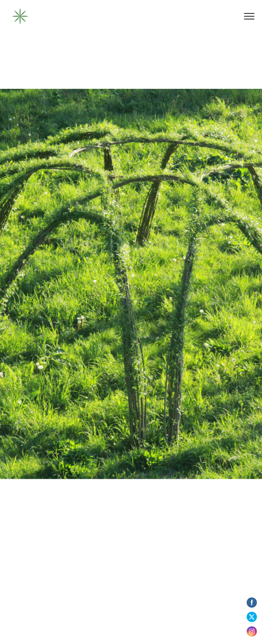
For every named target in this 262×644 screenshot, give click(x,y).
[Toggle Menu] (249, 16)
